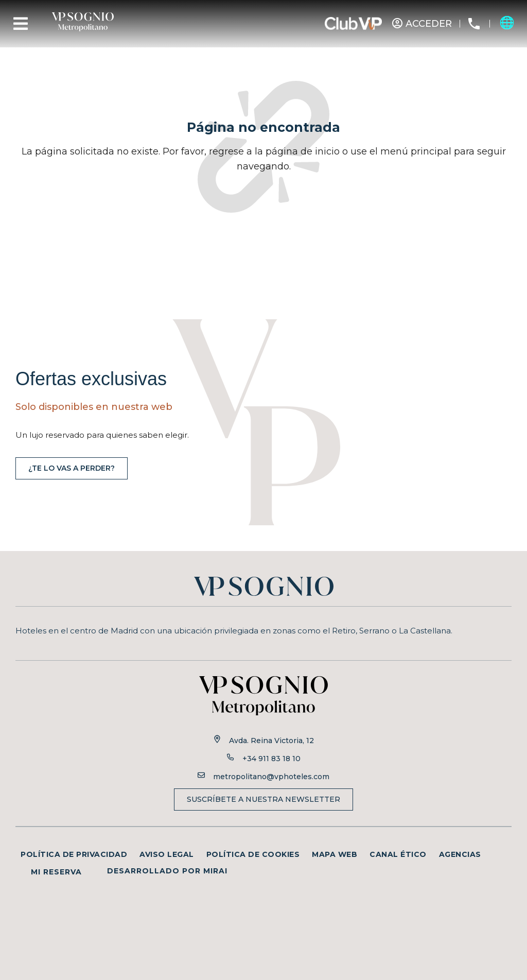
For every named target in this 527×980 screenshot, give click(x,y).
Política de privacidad (74, 854)
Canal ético (398, 854)
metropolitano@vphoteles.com (271, 777)
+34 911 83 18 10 (271, 759)
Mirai (215, 871)
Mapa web (335, 854)
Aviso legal (167, 854)
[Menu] (21, 24)
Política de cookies (253, 854)
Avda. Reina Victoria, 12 (271, 741)
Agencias (460, 854)
